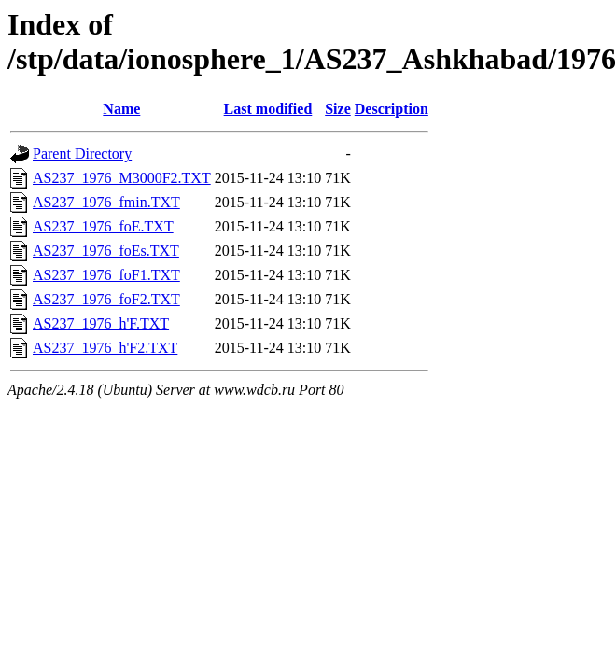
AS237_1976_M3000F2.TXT (122, 178)
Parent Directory (82, 154)
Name (121, 109)
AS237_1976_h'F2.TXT (105, 348)
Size (338, 109)
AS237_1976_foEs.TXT (106, 251)
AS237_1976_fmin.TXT (106, 202)
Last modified (268, 109)
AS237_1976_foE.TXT (103, 226)
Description (392, 109)
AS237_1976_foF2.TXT (106, 299)
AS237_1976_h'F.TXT (101, 323)
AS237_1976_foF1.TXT (106, 275)
